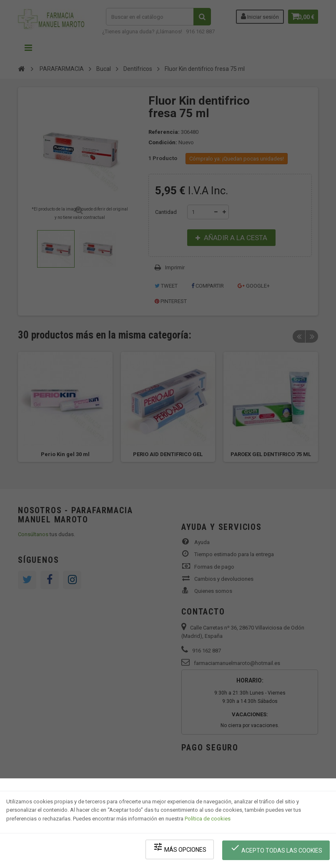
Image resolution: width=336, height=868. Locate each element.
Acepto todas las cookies (278, 852)
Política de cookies (208, 824)
